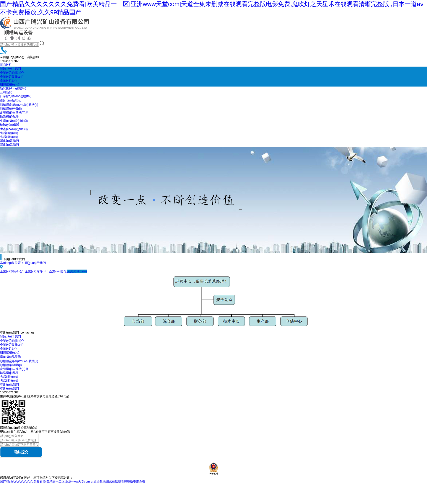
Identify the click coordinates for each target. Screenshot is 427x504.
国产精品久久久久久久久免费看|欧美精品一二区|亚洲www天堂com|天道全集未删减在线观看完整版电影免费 (73, 481)
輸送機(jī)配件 (9, 116)
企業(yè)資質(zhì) (12, 77)
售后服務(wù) (9, 133)
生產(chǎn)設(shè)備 (14, 121)
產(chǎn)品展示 (10, 100)
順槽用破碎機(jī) (11, 109)
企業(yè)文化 (9, 80)
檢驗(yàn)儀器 (10, 125)
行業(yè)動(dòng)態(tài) (16, 96)
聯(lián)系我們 (9, 141)
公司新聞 (6, 92)
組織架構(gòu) (10, 84)
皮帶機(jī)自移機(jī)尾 (14, 113)
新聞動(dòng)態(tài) (13, 88)
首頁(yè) (6, 64)
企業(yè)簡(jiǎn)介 (12, 73)
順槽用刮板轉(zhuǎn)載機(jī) (19, 105)
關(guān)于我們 (10, 68)
